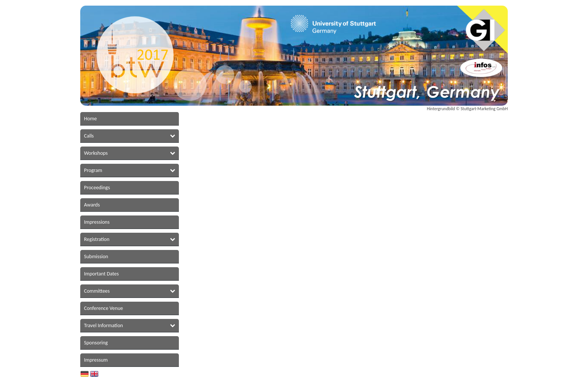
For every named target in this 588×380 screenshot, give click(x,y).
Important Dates (101, 274)
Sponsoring (96, 343)
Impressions (97, 222)
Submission (96, 257)
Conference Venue (103, 308)
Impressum (96, 360)
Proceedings (97, 188)
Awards (92, 205)
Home (90, 119)
